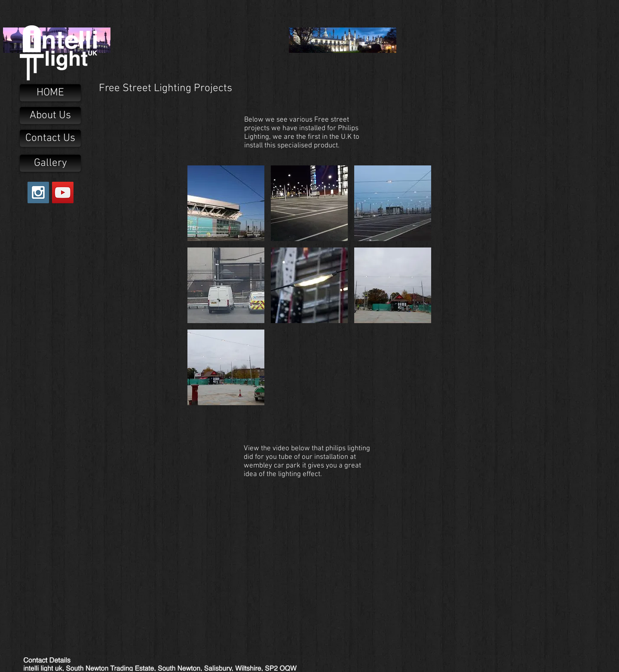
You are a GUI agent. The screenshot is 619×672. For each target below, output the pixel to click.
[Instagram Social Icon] (38, 192)
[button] (226, 203)
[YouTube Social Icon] (63, 192)
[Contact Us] (50, 138)
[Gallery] (50, 163)
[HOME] (50, 93)
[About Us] (50, 116)
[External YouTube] (309, 556)
